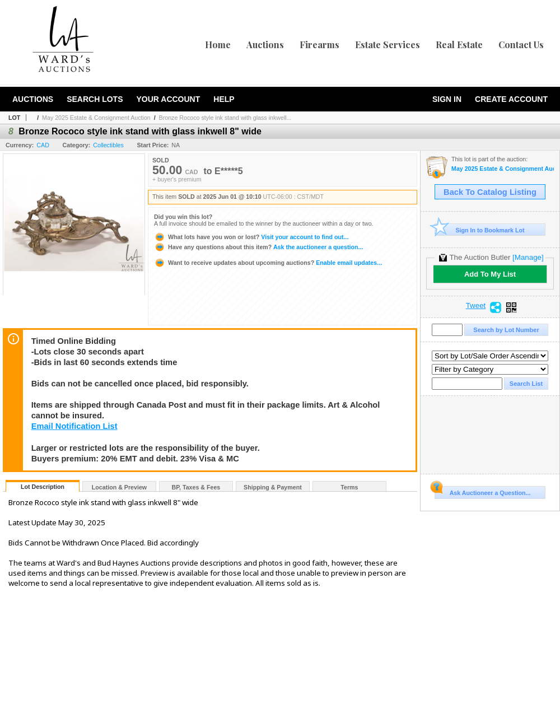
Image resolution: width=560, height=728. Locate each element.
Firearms (319, 45)
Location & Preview (119, 487)
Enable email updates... (268, 263)
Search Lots (95, 99)
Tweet (476, 306)
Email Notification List (74, 426)
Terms (349, 487)
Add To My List (490, 274)
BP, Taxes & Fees (196, 487)
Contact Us (521, 45)
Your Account (168, 99)
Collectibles (108, 145)
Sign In (447, 99)
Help (224, 99)
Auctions (265, 45)
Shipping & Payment (273, 487)
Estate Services (388, 45)
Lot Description (43, 487)
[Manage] (528, 257)
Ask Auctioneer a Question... (482, 491)
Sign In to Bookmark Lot (480, 230)
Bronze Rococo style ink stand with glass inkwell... (225, 118)
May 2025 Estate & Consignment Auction (96, 118)
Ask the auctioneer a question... (258, 247)
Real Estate (459, 45)
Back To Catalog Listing (490, 192)
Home (218, 45)
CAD (43, 145)
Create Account (511, 99)
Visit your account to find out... (251, 237)
